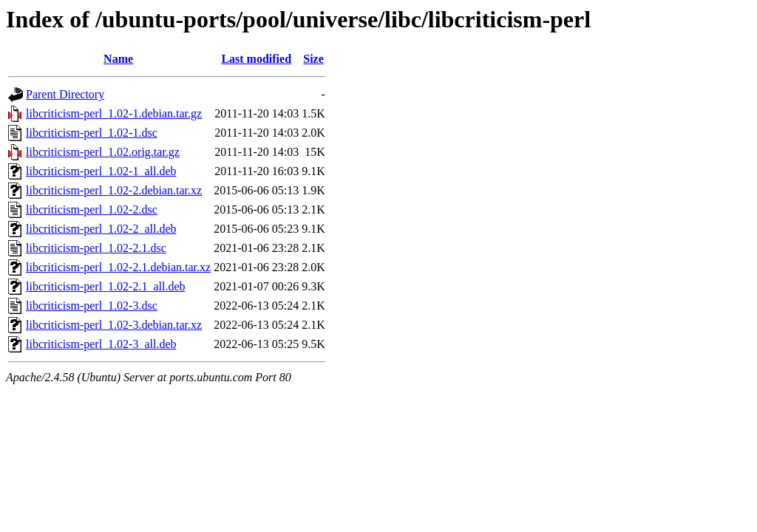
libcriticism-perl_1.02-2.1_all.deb (106, 286)
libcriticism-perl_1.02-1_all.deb (101, 171)
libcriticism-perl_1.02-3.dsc (92, 306)
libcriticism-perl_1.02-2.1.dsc (96, 248)
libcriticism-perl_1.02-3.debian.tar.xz (114, 325)
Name (118, 59)
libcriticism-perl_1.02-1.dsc (92, 133)
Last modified (256, 59)
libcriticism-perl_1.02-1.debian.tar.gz (114, 113)
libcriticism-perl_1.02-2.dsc (92, 209)
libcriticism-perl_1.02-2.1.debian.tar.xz (118, 267)
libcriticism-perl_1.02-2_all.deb (101, 229)
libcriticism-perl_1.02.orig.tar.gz (103, 152)
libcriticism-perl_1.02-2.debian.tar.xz (114, 190)
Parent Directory (65, 94)
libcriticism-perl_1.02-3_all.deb (101, 344)
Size (313, 59)
